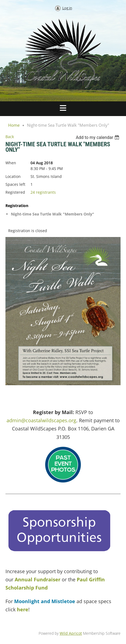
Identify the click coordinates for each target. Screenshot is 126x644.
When (11, 163)
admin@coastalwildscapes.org (41, 420)
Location (13, 176)
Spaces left (15, 184)
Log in (67, 8)
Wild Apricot (71, 633)
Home (14, 125)
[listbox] (98, 137)
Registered (15, 192)
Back (10, 137)
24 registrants (43, 192)
